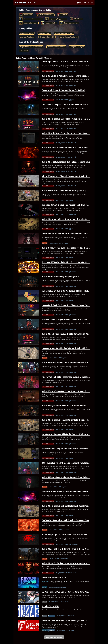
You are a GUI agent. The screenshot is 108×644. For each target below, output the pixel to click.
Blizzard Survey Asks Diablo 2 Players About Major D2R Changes (70, 176)
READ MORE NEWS (54, 637)
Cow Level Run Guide (47, 37)
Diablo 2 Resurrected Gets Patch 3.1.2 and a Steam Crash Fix (68, 119)
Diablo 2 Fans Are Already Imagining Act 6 (60, 277)
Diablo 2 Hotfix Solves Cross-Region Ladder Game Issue (66, 162)
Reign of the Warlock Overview (31, 47)
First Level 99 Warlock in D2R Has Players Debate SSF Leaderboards (71, 262)
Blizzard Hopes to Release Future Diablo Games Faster (65, 234)
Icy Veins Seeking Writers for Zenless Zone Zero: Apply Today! (69, 592)
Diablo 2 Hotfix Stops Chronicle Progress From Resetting (66, 133)
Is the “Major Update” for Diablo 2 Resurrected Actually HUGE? (69, 535)
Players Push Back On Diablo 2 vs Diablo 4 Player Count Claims (69, 305)
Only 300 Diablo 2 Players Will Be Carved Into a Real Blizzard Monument (74, 320)
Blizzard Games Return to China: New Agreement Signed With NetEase (73, 621)
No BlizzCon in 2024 (50, 606)
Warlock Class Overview (56, 47)
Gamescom (45, 581)
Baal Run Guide (44, 33)
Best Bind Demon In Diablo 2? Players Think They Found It (67, 205)
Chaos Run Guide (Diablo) (64, 33)
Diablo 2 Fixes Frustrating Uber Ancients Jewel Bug (64, 191)
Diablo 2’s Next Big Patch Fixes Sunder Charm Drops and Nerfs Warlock (73, 76)
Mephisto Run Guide (27, 37)
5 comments (51, 630)
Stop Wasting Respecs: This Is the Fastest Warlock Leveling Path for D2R (74, 434)
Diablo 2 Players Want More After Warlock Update (64, 406)
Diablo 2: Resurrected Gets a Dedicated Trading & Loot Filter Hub (70, 248)
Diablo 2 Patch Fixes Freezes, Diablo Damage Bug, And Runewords (71, 334)
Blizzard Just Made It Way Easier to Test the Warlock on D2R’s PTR (71, 62)
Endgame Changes (77, 47)
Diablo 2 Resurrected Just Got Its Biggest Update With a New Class (71, 506)
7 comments (51, 616)
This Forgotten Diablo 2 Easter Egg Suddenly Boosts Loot (67, 377)
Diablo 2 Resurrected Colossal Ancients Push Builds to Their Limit (70, 420)
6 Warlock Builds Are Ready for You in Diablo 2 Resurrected (68, 492)
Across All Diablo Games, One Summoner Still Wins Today (67, 363)
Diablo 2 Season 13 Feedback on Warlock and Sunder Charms (68, 148)
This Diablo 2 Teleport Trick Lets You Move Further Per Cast (68, 105)
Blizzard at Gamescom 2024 (54, 578)
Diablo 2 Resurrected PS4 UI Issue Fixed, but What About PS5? (69, 219)
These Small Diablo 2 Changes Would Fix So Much (63, 90)
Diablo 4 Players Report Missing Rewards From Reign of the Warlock (72, 477)
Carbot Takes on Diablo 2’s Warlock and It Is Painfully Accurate (70, 291)
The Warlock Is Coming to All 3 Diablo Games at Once (65, 520)
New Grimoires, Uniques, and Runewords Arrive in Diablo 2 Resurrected (73, 449)
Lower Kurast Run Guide (69, 37)
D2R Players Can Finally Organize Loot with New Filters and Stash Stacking (74, 463)
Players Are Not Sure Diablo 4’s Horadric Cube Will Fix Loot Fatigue (71, 348)
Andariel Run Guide (27, 33)
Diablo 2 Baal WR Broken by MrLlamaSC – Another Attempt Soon (70, 563)
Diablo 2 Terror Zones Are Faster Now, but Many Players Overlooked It (73, 391)
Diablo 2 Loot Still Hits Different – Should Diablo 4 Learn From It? (70, 549)
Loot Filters (24, 51)
